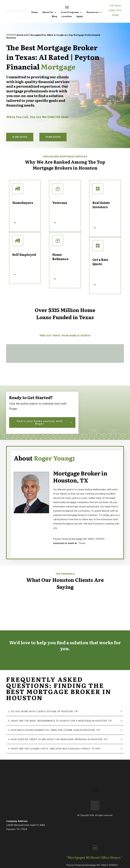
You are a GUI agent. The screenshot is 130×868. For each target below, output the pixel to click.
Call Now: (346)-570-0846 (115, 10)
